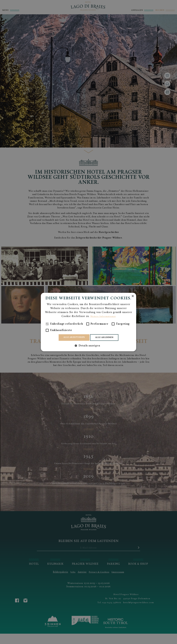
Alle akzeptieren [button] (73, 337)
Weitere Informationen (103, 316)
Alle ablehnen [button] (106, 337)
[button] (88, 346)
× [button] (133, 296)
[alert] (88, 322)
